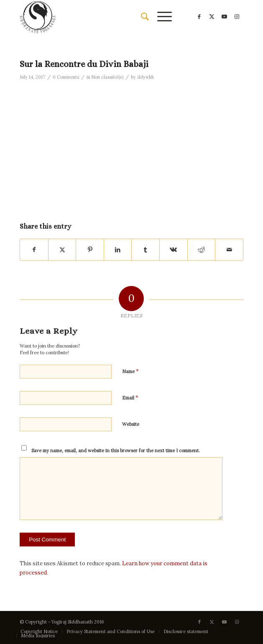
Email (130, 398)
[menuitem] (141, 17)
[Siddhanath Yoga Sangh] (109, 17)
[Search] (141, 17)
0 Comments (66, 77)
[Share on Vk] (174, 250)
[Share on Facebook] (34, 250)
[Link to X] (212, 17)
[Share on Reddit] (202, 250)
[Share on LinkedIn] (118, 250)
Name (130, 371)
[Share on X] (62, 250)
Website (131, 424)
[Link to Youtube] (225, 17)
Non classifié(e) (107, 77)
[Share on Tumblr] (146, 250)
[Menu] (160, 17)
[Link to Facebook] (199, 17)
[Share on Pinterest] (90, 250)
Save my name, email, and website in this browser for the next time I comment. (116, 451)
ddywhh (146, 77)
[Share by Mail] (229, 250)
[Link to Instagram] (237, 17)
